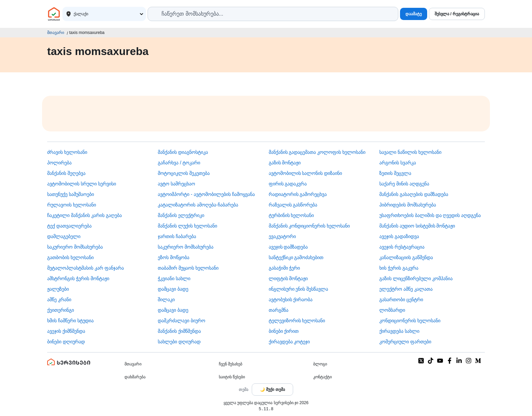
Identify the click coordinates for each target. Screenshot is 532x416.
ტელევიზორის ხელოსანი (297, 321)
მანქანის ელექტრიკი (181, 215)
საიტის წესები (232, 377)
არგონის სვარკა (398, 163)
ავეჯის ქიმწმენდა (66, 331)
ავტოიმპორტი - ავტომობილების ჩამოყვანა (206, 194)
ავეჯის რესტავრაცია (402, 247)
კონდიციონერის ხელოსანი (410, 321)
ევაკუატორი (282, 236)
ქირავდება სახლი (399, 331)
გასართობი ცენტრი (401, 300)
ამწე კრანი (59, 300)
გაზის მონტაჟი (285, 163)
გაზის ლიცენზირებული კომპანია (416, 278)
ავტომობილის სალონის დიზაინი (306, 173)
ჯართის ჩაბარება (177, 236)
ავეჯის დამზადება (288, 247)
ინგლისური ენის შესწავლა (299, 289)
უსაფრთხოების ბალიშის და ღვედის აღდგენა (430, 215)
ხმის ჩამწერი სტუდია (70, 321)
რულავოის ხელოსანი (72, 205)
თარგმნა (279, 310)
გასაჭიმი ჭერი (284, 268)
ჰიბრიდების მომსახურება (408, 205)
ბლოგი (320, 364)
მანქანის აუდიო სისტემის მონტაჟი (417, 226)
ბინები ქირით (284, 331)
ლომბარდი (392, 310)
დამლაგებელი (64, 236)
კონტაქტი (322, 377)
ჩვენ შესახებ (231, 364)
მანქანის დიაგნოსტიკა (183, 152)
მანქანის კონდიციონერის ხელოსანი (309, 226)
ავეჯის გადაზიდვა (399, 236)
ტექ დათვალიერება (69, 226)
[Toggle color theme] (272, 390)
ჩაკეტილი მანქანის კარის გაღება (84, 215)
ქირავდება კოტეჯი (289, 342)
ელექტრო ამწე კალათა (406, 289)
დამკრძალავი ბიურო (182, 321)
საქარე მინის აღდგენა (404, 184)
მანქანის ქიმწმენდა (179, 331)
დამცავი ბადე (173, 289)
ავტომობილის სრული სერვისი (82, 184)
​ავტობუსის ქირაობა (291, 300)
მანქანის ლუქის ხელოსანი (187, 226)
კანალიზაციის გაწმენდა (406, 257)
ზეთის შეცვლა (395, 173)
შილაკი (166, 300)
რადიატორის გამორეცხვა (298, 194)
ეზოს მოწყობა (174, 257)
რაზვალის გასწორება (293, 205)
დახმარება (135, 377)
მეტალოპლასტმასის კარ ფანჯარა (85, 268)
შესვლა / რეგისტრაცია (457, 14)
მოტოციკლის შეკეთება (184, 173)
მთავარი (56, 33)
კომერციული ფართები (405, 342)
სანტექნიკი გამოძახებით (296, 257)
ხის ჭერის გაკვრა (399, 268)
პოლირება (59, 163)
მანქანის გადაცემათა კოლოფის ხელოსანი (317, 152)
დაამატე (414, 14)
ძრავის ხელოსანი (67, 152)
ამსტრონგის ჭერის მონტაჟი (78, 278)
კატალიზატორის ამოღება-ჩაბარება (198, 205)
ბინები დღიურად (66, 342)
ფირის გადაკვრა (288, 184)
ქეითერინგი (61, 310)
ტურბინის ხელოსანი (291, 215)
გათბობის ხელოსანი (70, 257)
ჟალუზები (58, 289)
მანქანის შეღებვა (66, 173)
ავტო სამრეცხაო (176, 184)
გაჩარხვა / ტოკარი (179, 163)
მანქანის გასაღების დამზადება (414, 194)
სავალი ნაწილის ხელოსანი (410, 152)
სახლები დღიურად (179, 342)
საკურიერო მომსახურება (75, 247)
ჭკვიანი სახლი (174, 278)
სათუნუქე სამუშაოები (71, 194)
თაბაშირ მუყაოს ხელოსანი (188, 268)
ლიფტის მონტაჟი (288, 278)
